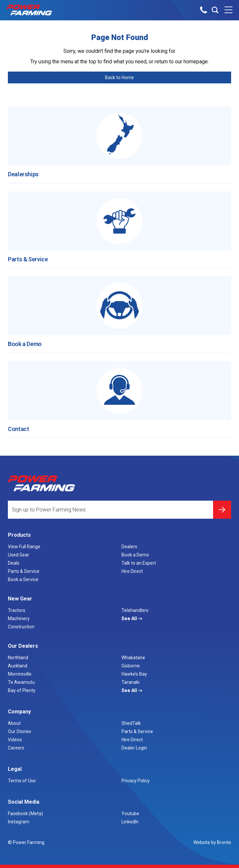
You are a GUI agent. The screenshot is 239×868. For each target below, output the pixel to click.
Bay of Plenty (22, 690)
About (14, 723)
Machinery (19, 618)
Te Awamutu (21, 682)
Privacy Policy (136, 781)
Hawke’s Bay (134, 674)
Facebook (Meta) (25, 814)
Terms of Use (22, 781)
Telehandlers (135, 610)
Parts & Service (28, 259)
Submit (222, 510)
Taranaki (130, 682)
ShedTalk (131, 723)
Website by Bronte (212, 842)
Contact (18, 429)
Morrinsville (20, 674)
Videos (15, 740)
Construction (21, 627)
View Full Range (24, 547)
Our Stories (20, 731)
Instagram (19, 822)
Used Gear (19, 555)
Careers (16, 748)
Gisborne (131, 666)
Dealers (129, 547)
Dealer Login (134, 748)
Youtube (130, 814)
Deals (14, 563)
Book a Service (23, 579)
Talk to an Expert (139, 563)
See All (130, 618)
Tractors (17, 610)
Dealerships (23, 174)
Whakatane (133, 658)
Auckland (18, 666)
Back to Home (119, 77)
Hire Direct (132, 571)
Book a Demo (25, 344)
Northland (18, 658)
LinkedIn (130, 822)
